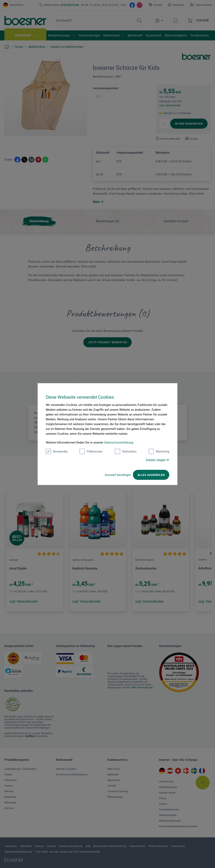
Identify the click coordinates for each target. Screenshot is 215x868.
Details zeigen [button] (158, 460)
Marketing (159, 451)
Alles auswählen (151, 475)
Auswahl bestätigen (118, 475)
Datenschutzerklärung (119, 442)
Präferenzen (91, 451)
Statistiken (126, 451)
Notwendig (57, 451)
